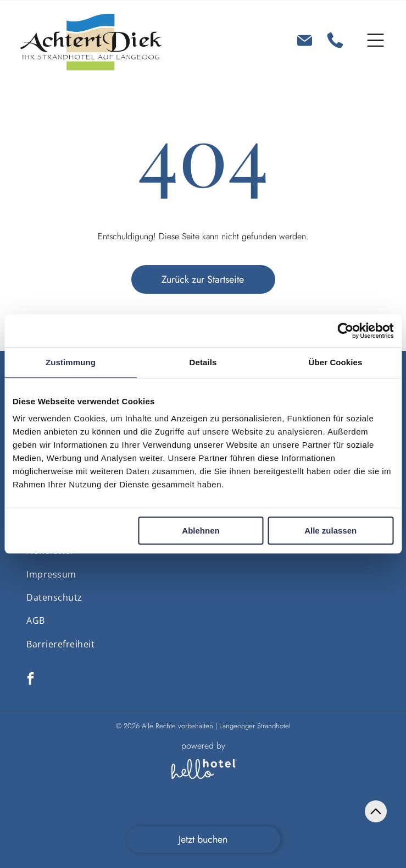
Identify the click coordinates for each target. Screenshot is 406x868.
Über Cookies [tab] (336, 362)
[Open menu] (376, 40)
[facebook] (30, 680)
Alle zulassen (330, 531)
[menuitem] (51, 574)
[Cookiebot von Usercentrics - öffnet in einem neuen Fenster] (345, 331)
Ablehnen (201, 531)
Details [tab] (203, 362)
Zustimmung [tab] (71, 362)
